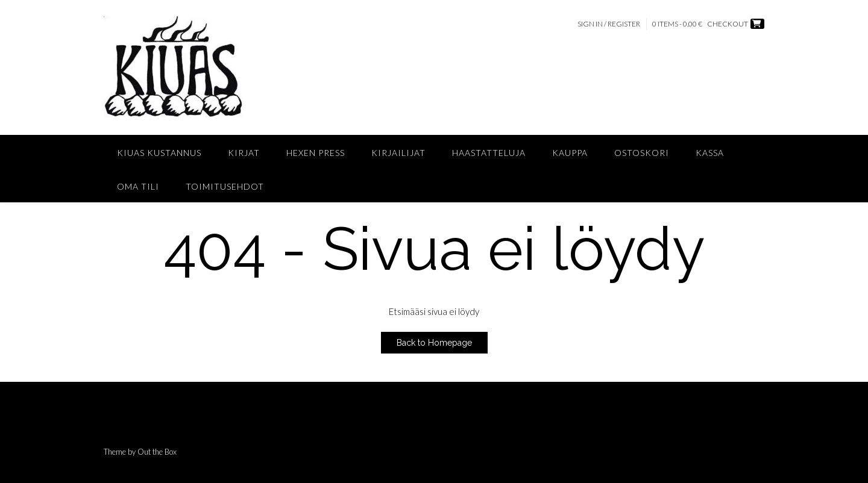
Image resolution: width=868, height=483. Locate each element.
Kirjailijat (398, 153)
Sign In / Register (609, 24)
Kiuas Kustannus (159, 153)
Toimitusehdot (225, 186)
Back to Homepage (434, 343)
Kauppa (570, 153)
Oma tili (138, 186)
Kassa (710, 153)
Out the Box (157, 452)
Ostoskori (642, 153)
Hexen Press (316, 153)
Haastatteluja (489, 153)
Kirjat (244, 153)
